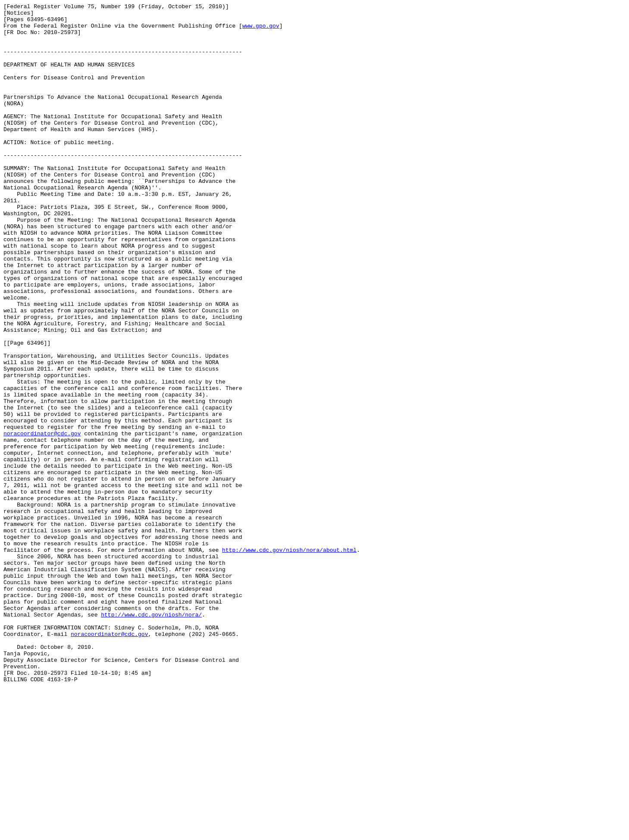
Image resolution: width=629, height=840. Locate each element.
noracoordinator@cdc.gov (42, 520)
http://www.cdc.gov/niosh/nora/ (151, 737)
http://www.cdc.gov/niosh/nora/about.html (289, 660)
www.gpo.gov (261, 31)
